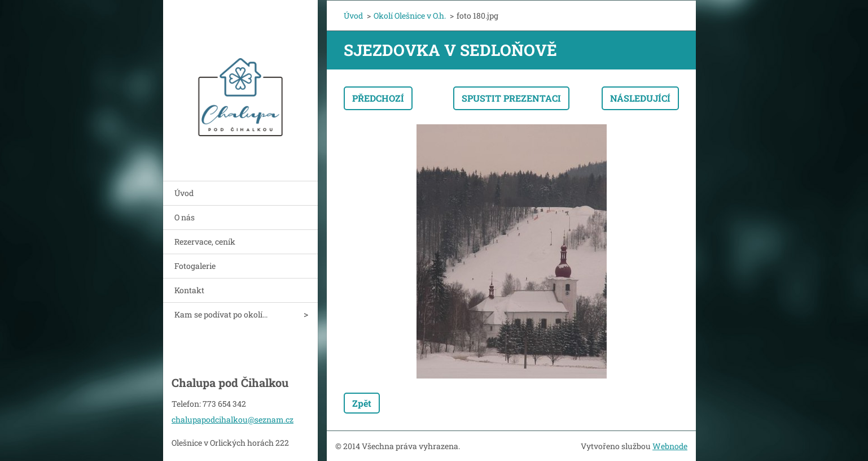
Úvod (184, 193)
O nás (185, 217)
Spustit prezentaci (511, 98)
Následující (640, 98)
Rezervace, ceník (205, 242)
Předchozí (378, 98)
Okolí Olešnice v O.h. (410, 16)
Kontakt (189, 290)
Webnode (670, 446)
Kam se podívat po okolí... (221, 314)
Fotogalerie (195, 266)
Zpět (362, 403)
